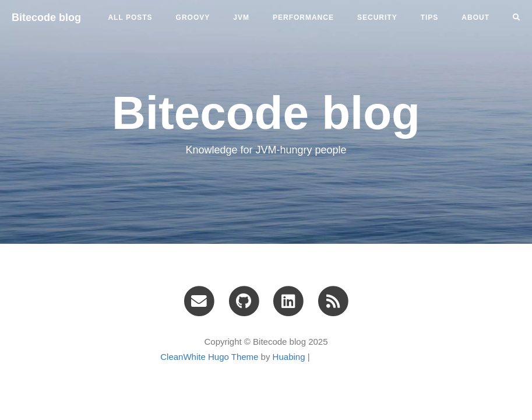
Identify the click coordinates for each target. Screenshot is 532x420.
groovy (193, 17)
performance (303, 17)
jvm (241, 17)
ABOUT (475, 17)
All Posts (130, 17)
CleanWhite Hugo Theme (209, 357)
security (377, 17)
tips (430, 17)
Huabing (289, 357)
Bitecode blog (46, 17)
